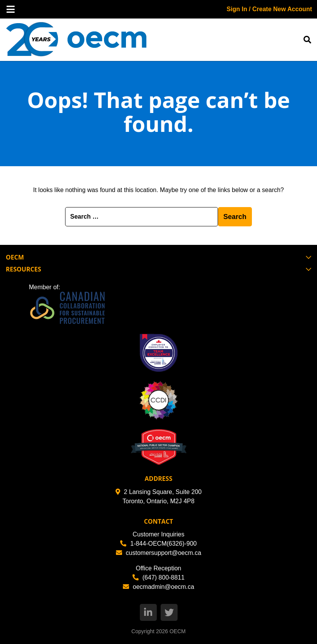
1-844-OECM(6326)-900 (158, 544)
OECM (178, 631)
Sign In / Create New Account (269, 9)
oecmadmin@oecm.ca (158, 587)
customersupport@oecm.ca (159, 553)
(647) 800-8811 (158, 577)
